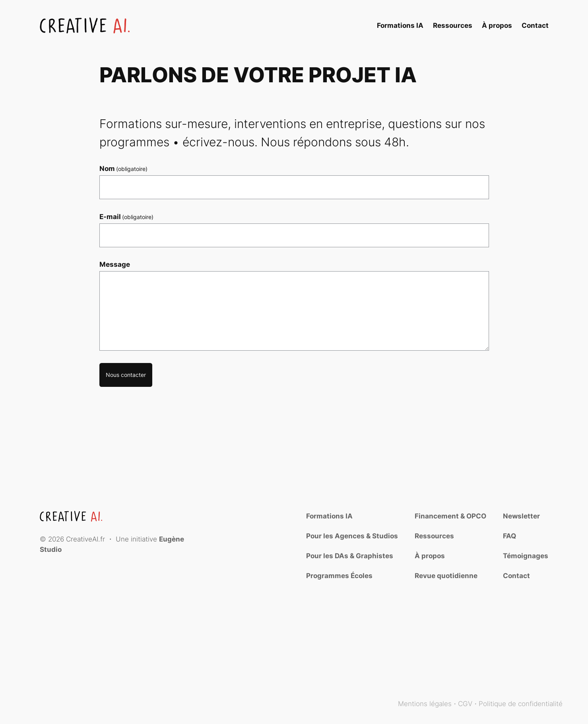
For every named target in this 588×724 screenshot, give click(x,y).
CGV (465, 704)
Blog (556, 687)
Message (115, 264)
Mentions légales (425, 704)
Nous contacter (126, 375)
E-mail (127, 217)
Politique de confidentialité (521, 704)
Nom (124, 169)
